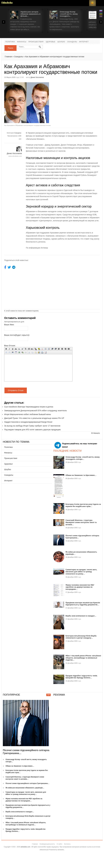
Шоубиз (61, 42)
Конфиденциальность (47, 844)
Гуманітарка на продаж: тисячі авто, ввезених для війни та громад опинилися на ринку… (81, 572)
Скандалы (72, 42)
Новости (7, 3)
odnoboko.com (25, 847)
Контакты (67, 844)
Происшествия (36, 42)
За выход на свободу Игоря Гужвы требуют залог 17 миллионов (32, 426)
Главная (8, 57)
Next (101, 22)
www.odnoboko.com (15, 156)
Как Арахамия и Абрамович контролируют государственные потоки (55, 57)
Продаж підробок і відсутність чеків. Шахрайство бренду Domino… (82, 677)
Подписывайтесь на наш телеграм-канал (76, 445)
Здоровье (50, 42)
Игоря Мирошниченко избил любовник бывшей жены (28, 414)
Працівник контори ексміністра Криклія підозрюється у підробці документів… (83, 604)
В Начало (96, 433)
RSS (92, 3)
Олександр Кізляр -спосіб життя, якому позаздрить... (69, 14)
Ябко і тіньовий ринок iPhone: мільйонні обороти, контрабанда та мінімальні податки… (83, 658)
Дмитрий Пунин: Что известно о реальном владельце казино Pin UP (34, 418)
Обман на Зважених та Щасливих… (81, 475)
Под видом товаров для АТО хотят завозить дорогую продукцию (32, 430)
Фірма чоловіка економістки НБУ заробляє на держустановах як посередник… (80, 587)
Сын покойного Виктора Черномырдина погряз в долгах (29, 407)
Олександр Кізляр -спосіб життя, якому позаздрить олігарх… (83, 458)
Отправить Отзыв (16, 390)
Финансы (22, 42)
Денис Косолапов (37, 77)
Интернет (84, 42)
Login (86, 3)
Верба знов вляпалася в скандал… (81, 616)
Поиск (10, 48)
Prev (4, 22)
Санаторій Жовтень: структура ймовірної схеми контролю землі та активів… (81, 522)
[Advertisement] (75, 101)
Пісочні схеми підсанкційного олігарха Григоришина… (27, 783)
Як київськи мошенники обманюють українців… (25, 788)
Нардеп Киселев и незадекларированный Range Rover (28, 422)
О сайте (59, 844)
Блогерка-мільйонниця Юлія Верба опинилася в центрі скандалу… (81, 637)
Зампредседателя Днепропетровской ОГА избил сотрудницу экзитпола (35, 411)
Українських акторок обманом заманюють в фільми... (30, 14)
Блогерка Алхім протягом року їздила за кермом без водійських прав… (83, 505)
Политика (10, 42)
